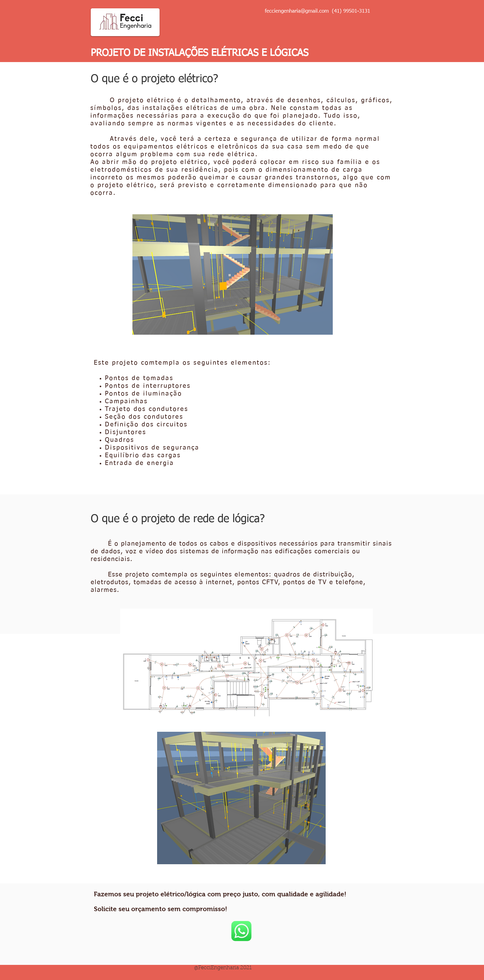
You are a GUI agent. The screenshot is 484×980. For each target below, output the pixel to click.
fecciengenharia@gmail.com (297, 11)
